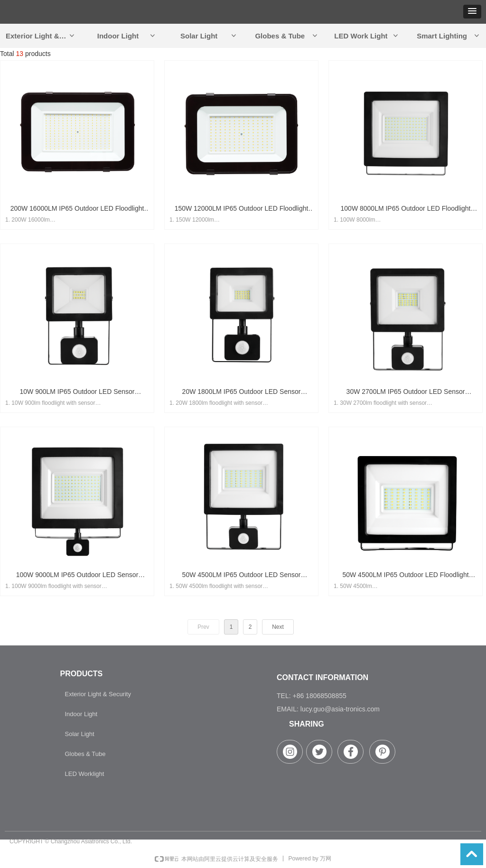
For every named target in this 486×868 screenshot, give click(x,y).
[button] (472, 12)
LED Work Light (367, 36)
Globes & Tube (286, 36)
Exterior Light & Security (43, 36)
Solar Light (209, 36)
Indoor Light (127, 36)
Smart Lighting (449, 36)
